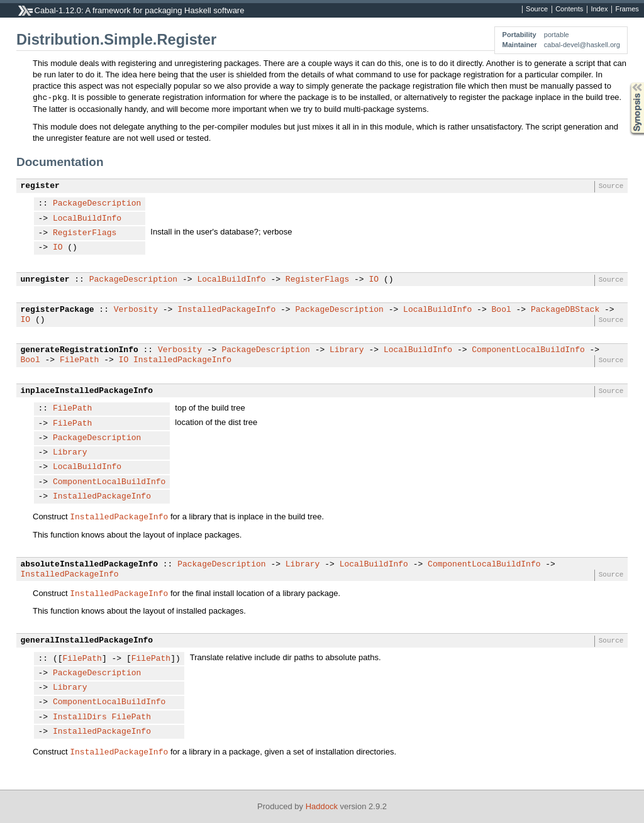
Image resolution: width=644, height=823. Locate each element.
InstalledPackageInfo (226, 310)
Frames (627, 9)
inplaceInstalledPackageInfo (87, 391)
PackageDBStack (565, 310)
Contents (569, 9)
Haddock (322, 806)
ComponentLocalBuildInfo (528, 350)
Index (599, 9)
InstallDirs (80, 717)
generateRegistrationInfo (80, 350)
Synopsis (627, 83)
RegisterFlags (85, 233)
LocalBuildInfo (87, 219)
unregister (45, 280)
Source (537, 9)
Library (347, 350)
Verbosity (136, 310)
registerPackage (58, 310)
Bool (501, 310)
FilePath (79, 360)
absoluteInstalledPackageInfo (89, 565)
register (40, 186)
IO (58, 248)
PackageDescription (97, 204)
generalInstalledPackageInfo (87, 641)
